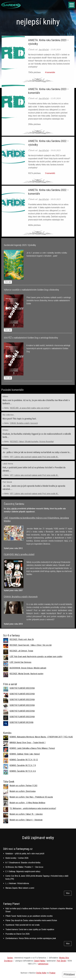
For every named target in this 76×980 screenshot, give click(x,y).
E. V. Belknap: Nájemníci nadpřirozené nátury (23, 871)
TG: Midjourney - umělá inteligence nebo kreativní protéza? (33, 808)
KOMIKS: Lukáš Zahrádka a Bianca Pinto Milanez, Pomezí (32, 748)
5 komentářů (50, 173)
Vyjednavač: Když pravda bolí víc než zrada (22, 925)
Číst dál (8, 282)
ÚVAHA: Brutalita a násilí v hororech (24, 423)
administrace (43, 964)
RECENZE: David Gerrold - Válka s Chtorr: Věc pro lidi (31, 645)
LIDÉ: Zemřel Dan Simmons (20, 662)
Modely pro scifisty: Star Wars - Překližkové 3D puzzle (31, 797)
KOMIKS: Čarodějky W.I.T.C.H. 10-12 (24, 760)
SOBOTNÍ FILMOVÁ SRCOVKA (21, 722)
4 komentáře (50, 72)
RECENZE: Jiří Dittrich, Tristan (21, 651)
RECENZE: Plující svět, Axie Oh (22, 639)
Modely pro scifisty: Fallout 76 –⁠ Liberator (26, 814)
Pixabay (52, 973)
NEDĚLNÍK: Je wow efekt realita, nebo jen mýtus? (30, 408)
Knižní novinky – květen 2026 (17, 858)
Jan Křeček (44, 49)
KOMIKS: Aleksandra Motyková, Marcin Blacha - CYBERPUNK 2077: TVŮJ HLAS (41, 737)
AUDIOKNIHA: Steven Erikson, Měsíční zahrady (28, 668)
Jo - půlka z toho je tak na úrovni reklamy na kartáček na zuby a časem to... (37, 452)
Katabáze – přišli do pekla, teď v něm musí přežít (25, 854)
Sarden (10, 958)
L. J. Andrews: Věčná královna (17, 883)
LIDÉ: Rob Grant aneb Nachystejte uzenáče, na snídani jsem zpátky (36, 657)
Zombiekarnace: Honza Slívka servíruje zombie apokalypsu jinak (31, 938)
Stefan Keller (41, 973)
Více (68, 893)
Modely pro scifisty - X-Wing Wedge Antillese (27, 803)
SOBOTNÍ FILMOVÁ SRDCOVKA (22, 688)
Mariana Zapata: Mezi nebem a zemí (20, 888)
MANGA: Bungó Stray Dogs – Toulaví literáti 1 (28, 743)
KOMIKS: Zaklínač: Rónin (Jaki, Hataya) (25, 754)
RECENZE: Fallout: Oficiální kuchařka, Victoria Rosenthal (32, 442)
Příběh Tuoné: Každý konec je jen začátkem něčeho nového (29, 916)
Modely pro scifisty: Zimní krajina (23, 791)
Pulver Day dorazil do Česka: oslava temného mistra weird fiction (31, 920)
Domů (4, 33)
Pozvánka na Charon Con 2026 (18, 934)
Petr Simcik (7, 482)
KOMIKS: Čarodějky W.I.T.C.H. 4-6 (23, 771)
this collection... (9, 415)
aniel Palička (40, 961)
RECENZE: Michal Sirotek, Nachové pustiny (26, 674)
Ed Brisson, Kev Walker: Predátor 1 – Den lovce (24, 867)
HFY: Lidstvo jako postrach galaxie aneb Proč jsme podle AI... (34, 457)
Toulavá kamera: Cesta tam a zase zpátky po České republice (30, 929)
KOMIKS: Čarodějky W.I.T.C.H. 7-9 (23, 765)
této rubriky (12, 509)
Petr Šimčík (61, 961)
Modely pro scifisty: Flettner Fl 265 (23, 786)
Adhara (5, 396)
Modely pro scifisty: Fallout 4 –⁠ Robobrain (26, 820)
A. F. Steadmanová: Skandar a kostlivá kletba (23, 863)
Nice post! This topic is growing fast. (20, 419)
